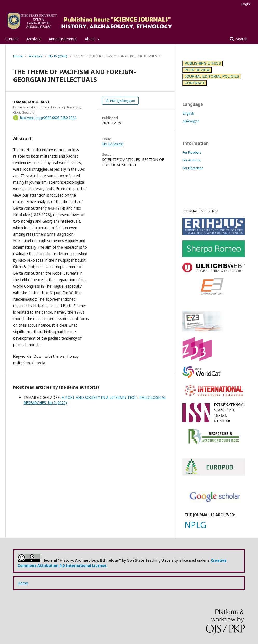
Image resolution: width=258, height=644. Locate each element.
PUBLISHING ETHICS (203, 63)
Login (246, 4)
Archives (33, 39)
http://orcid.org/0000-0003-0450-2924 (48, 118)
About (91, 39)
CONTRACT (195, 83)
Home (18, 56)
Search (241, 39)
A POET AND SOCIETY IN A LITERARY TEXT (100, 397)
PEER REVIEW (197, 70)
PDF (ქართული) (122, 101)
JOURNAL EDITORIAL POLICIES (212, 76)
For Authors (192, 160)
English (188, 113)
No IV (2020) (58, 56)
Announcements (63, 39)
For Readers (192, 152)
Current (12, 39)
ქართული (191, 121)
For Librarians (193, 168)
